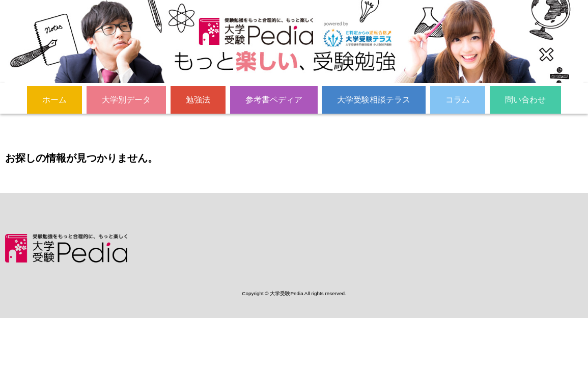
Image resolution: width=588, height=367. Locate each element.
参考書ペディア (274, 99)
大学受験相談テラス (374, 99)
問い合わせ (525, 99)
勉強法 (198, 99)
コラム (458, 99)
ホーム (54, 99)
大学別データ (126, 99)
